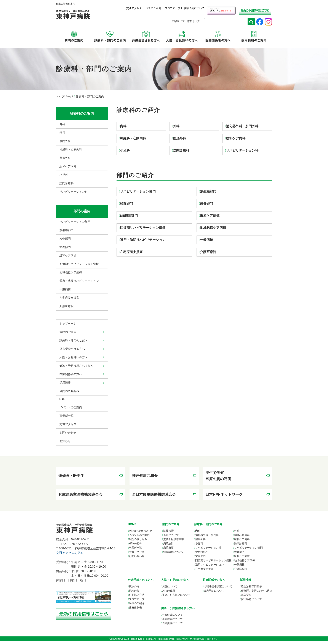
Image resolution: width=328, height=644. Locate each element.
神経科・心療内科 (133, 138)
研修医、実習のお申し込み (257, 594)
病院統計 (168, 546)
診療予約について (194, 8)
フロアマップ (173, 8)
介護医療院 (208, 252)
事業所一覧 (135, 551)
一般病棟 (206, 240)
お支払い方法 (137, 598)
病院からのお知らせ (141, 534)
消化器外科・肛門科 (207, 538)
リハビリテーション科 (242, 150)
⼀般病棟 (65, 289)
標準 (189, 21)
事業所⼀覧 (66, 416)
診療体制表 (135, 610)
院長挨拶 (168, 534)
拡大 (197, 21)
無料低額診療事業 (174, 542)
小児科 (125, 150)
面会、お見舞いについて (176, 598)
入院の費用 (168, 594)
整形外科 (179, 138)
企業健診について (172, 622)
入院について (170, 589)
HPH (62, 399)
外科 (176, 126)
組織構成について (174, 555)
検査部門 (126, 203)
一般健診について (172, 618)
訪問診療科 (181, 150)
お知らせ (65, 441)
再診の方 (134, 594)
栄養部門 (206, 203)
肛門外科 (65, 141)
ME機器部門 (129, 215)
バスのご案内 (153, 8)
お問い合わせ (68, 433)
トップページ (64, 96)
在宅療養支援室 (131, 252)
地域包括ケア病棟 (213, 228)
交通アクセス (134, 8)
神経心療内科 (242, 538)
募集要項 (246, 598)
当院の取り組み (69, 391)
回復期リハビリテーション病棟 (143, 228)
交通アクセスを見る (70, 556)
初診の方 (134, 589)
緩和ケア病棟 (210, 215)
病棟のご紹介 (137, 606)
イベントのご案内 (71, 407)
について (218, 589)
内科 (123, 126)
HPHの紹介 (135, 546)
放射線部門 (208, 191)
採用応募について (251, 602)
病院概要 (168, 551)
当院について (171, 538)
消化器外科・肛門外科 (242, 126)
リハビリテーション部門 (138, 191)
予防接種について (172, 626)
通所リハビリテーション (210, 568)
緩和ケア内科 (236, 138)
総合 (251, 589)
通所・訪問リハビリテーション (143, 240)
